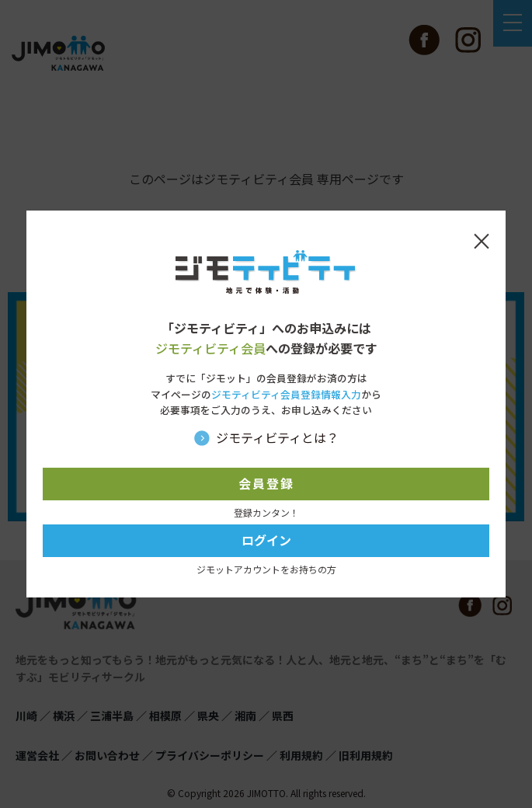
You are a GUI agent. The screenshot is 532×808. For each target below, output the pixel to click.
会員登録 (266, 483)
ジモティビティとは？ (277, 437)
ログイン (266, 540)
